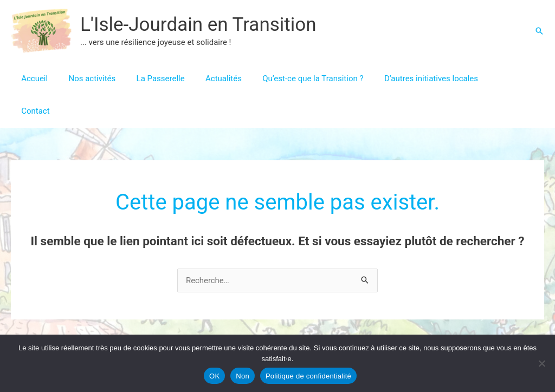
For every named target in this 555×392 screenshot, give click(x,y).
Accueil (32, 79)
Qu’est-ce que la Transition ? (293, 79)
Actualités (208, 79)
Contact (483, 79)
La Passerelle (149, 79)
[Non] (541, 363)
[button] (539, 31)
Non (243, 376)
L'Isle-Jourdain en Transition (198, 25)
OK (214, 376)
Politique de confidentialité (308, 376)
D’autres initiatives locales (406, 79)
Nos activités (85, 79)
